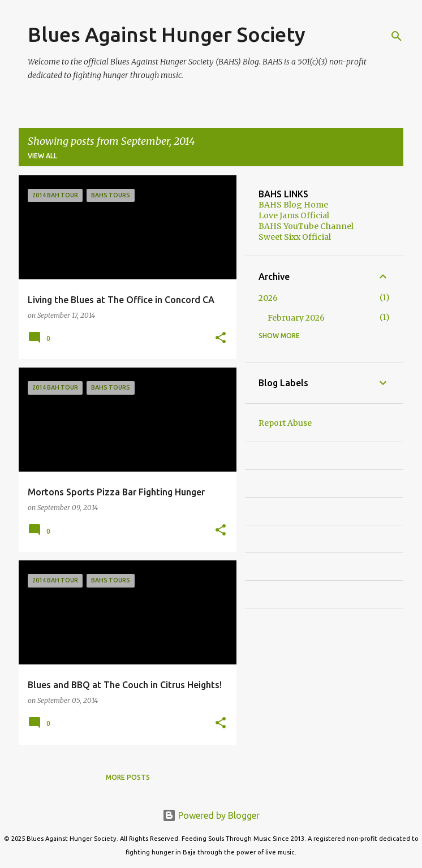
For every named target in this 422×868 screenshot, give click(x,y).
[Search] (397, 36)
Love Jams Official (294, 215)
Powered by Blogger (211, 815)
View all (42, 156)
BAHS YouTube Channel (306, 226)
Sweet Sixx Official (295, 237)
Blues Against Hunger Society (167, 34)
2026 (268, 298)
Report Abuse (285, 423)
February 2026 (296, 318)
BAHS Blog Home (293, 205)
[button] (221, 338)
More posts (128, 777)
